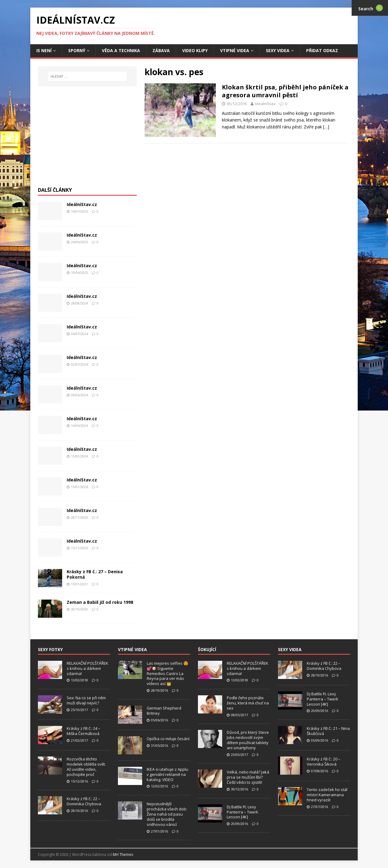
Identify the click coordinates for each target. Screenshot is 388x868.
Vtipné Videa (235, 50)
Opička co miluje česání (168, 739)
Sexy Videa (278, 50)
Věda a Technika (121, 50)
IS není (44, 50)
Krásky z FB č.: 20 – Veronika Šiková (324, 762)
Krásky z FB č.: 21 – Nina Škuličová (328, 731)
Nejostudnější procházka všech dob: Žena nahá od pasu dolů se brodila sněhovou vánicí (167, 814)
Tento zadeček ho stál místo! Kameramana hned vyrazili (327, 795)
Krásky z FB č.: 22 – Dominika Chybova (84, 801)
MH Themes (123, 855)
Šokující (207, 649)
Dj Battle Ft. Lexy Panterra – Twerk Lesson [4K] (242, 812)
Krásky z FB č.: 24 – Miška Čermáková (84, 731)
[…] (326, 127)
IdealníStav (265, 104)
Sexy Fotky (50, 649)
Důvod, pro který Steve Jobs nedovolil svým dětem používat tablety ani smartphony (248, 740)
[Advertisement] (87, 139)
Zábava (161, 50)
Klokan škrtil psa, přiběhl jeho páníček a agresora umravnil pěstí (285, 91)
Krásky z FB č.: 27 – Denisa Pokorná (95, 574)
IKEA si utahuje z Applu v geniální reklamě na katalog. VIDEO (167, 774)
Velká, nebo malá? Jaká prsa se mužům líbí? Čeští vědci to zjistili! (248, 777)
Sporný (77, 50)
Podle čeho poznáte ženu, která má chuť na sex (248, 703)
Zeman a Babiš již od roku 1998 (100, 602)
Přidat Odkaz (322, 50)
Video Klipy (195, 50)
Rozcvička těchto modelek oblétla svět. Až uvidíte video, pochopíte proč (86, 767)
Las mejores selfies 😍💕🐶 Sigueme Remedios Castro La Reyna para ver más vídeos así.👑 (167, 673)
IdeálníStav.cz (82, 204)
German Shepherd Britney (164, 711)
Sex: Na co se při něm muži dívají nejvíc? (86, 700)
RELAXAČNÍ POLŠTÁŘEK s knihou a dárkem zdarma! (87, 668)
